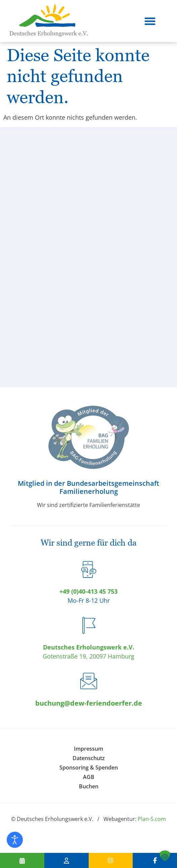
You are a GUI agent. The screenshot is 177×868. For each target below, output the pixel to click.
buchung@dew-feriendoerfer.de (89, 703)
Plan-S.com (152, 819)
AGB (89, 777)
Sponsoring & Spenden (89, 767)
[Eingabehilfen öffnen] (15, 840)
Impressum (88, 749)
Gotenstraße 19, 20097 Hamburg (88, 656)
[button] (150, 21)
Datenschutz (89, 758)
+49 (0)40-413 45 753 (88, 591)
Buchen (89, 786)
